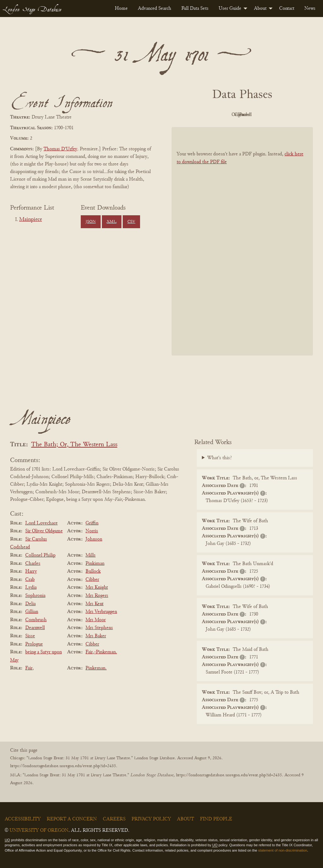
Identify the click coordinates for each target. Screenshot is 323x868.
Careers (114, 819)
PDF (189, 115)
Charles (33, 564)
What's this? (220, 458)
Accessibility (23, 819)
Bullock (93, 571)
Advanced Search (155, 9)
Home (121, 9)
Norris (92, 531)
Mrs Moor (96, 620)
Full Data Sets (195, 9)
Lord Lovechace (41, 523)
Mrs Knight (97, 587)
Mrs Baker (96, 636)
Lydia (31, 587)
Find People (216, 819)
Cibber (92, 580)
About (260, 9)
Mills (91, 555)
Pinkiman (95, 564)
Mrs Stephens (99, 628)
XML (112, 222)
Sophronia (35, 596)
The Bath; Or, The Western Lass (74, 445)
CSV (131, 222)
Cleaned (258, 115)
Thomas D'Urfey (60, 149)
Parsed (293, 115)
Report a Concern (72, 819)
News (310, 9)
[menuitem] (121, 9)
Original (223, 115)
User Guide (230, 9)
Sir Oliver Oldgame (44, 531)
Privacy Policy (151, 819)
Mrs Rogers (97, 596)
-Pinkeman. (106, 652)
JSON (91, 222)
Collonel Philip (40, 555)
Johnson (94, 539)
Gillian (32, 612)
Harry (31, 571)
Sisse (30, 636)
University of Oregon (39, 830)
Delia (30, 604)
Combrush (36, 620)
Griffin (92, 523)
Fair (89, 652)
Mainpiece (31, 220)
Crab (30, 580)
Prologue (34, 644)
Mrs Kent (94, 604)
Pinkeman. (96, 668)
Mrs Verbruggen (101, 612)
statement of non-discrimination (282, 850)
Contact (287, 9)
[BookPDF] (242, 241)
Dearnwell (35, 628)
